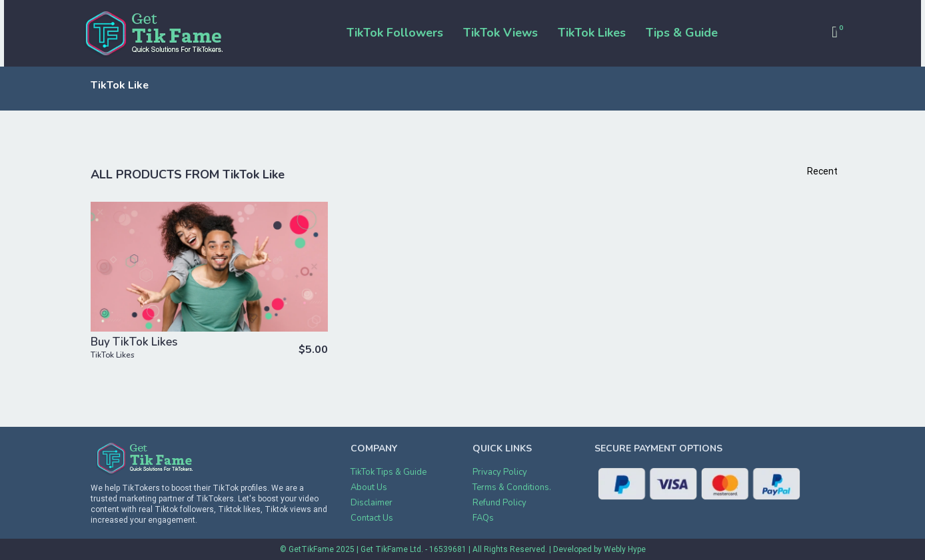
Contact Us (372, 518)
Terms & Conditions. (512, 487)
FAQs (483, 518)
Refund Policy (499, 503)
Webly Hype (625, 549)
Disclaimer (372, 503)
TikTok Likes (113, 355)
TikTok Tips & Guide (389, 472)
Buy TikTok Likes (134, 342)
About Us (369, 487)
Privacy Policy (500, 472)
